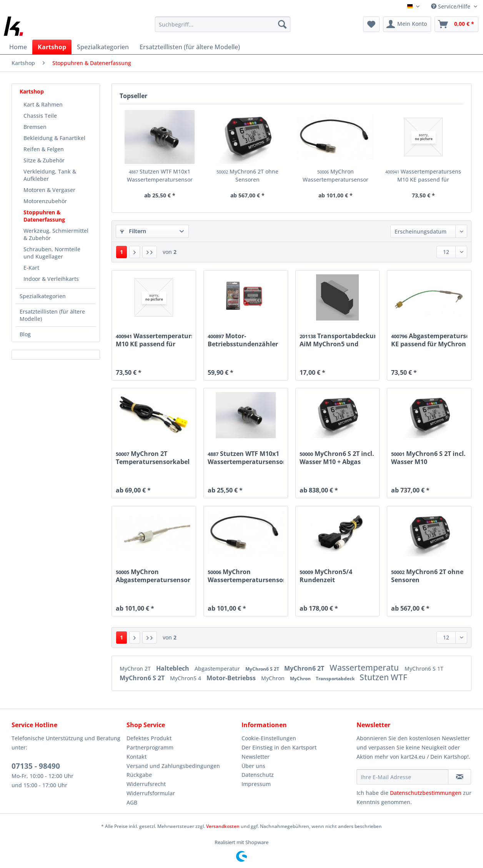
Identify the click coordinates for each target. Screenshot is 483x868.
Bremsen (35, 127)
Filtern (133, 231)
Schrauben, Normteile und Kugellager (52, 253)
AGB (132, 802)
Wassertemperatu (365, 668)
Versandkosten (223, 826)
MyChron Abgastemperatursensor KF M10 (153, 576)
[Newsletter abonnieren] (460, 777)
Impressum (256, 784)
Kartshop (32, 91)
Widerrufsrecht (146, 784)
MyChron (274, 678)
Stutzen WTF (383, 677)
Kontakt (137, 757)
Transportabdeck (336, 679)
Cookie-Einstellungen (269, 738)
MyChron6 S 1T (424, 669)
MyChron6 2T (305, 668)
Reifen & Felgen (44, 149)
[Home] (18, 47)
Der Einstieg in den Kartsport (279, 747)
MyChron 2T (136, 669)
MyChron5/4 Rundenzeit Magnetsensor (326, 576)
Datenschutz (258, 775)
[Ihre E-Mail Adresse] (402, 777)
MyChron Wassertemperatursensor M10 (336, 175)
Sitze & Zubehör (44, 160)
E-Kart (31, 268)
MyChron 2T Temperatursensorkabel (153, 457)
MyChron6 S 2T (263, 669)
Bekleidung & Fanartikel (54, 138)
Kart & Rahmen (43, 104)
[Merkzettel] (371, 24)
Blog (25, 334)
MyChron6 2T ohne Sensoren (247, 175)
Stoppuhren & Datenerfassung (44, 216)
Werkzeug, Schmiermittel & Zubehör (56, 234)
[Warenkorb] (456, 24)
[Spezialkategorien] (103, 47)
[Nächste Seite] (135, 252)
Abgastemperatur (218, 669)
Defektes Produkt (149, 738)
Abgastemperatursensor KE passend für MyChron (429, 340)
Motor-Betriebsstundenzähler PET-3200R (243, 340)
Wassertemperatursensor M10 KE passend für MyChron (424, 175)
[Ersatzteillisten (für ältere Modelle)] (190, 47)
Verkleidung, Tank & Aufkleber (50, 175)
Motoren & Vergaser (49, 190)
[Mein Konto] (407, 24)
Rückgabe (139, 775)
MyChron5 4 (186, 678)
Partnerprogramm (150, 747)
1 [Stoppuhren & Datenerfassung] (122, 252)
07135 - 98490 (36, 766)
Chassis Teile (40, 116)
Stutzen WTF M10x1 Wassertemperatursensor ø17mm (160, 175)
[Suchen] (282, 24)
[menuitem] (223, 28)
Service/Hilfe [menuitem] (451, 6)
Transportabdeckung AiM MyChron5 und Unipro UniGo (338, 340)
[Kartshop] (52, 47)
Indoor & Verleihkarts (51, 279)
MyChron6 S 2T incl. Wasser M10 (428, 457)
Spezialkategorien (43, 296)
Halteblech (173, 668)
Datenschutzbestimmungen (426, 793)
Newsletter (256, 757)
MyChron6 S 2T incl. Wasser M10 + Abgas (337, 457)
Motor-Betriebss (232, 678)
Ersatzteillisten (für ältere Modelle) (52, 315)
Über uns (253, 766)
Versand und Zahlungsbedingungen (173, 766)
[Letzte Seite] (150, 252)
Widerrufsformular (151, 793)
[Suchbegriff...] (223, 24)
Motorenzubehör (45, 201)
